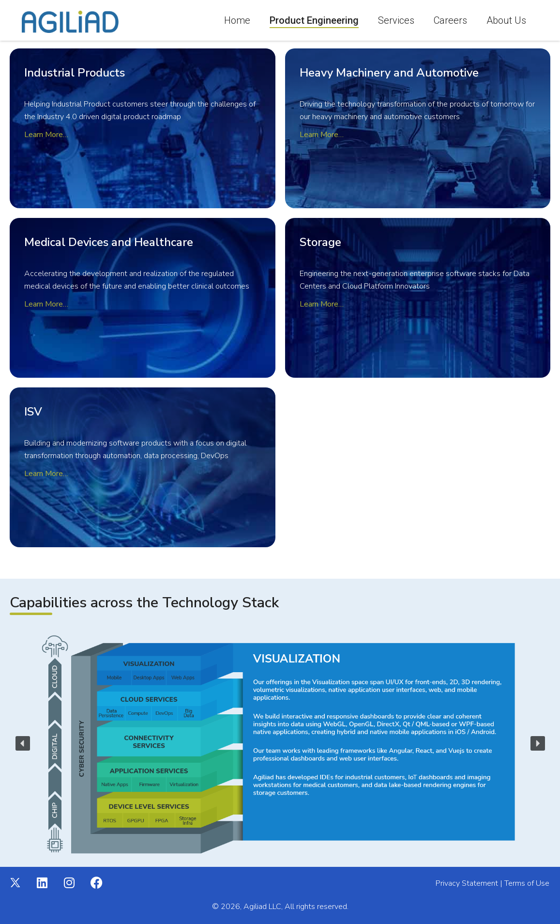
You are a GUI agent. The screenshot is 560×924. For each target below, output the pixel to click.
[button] (23, 743)
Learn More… (322, 135)
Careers (450, 20)
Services (396, 20)
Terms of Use (527, 883)
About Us (506, 20)
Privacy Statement (467, 883)
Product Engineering (314, 20)
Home (237, 20)
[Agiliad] (70, 22)
